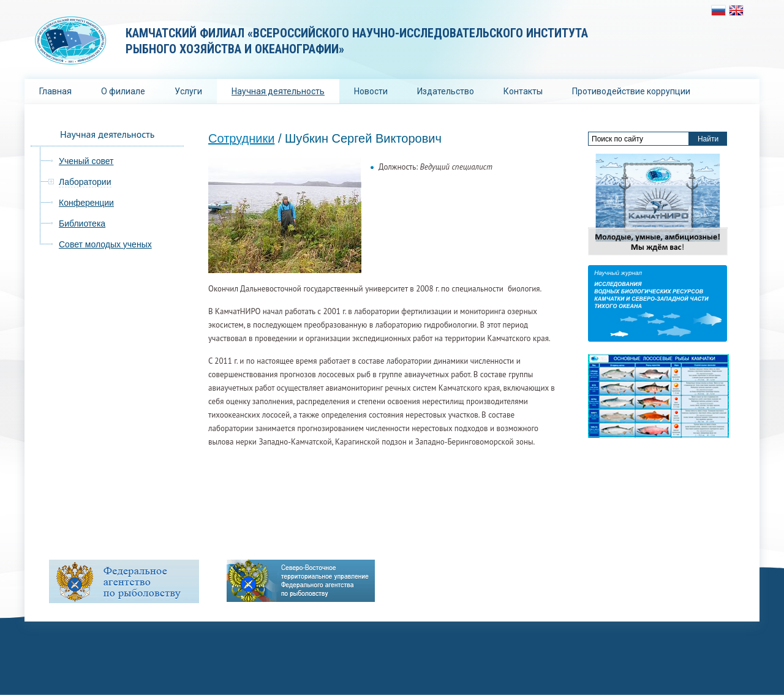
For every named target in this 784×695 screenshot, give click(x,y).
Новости (371, 91)
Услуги (188, 91)
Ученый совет (86, 161)
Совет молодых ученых (105, 244)
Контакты (523, 91)
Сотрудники (241, 138)
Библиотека (82, 224)
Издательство (446, 91)
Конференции (86, 203)
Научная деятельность (278, 91)
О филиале (123, 91)
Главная (55, 91)
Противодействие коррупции (631, 91)
